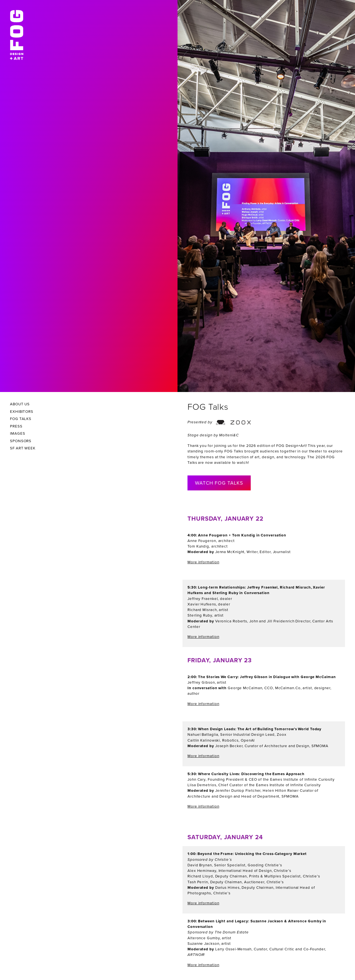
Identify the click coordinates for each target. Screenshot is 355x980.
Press (16, 426)
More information (203, 562)
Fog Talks (21, 419)
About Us (20, 404)
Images (17, 434)
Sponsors (21, 441)
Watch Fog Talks (219, 483)
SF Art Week (23, 448)
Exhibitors (22, 412)
